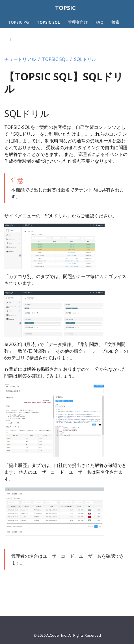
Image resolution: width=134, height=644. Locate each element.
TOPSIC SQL (55, 59)
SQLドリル (85, 59)
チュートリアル (20, 59)
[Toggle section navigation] (10, 40)
